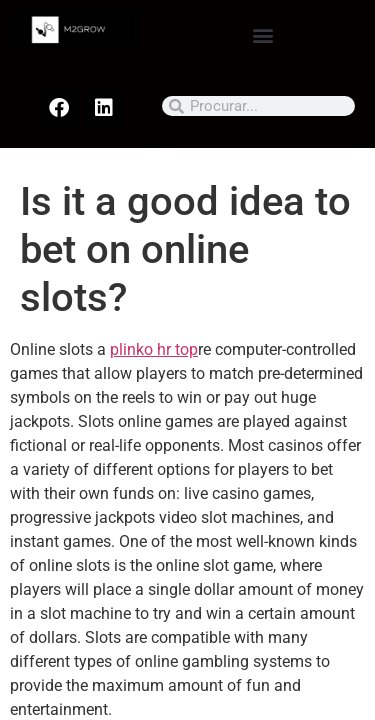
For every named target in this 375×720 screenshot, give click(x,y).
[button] (262, 34)
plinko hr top (154, 349)
